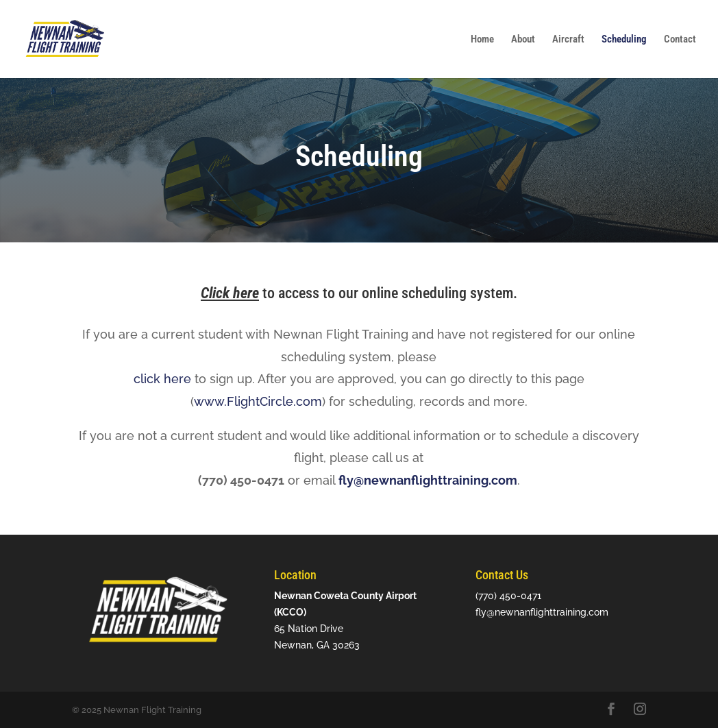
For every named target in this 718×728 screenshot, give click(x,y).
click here (162, 379)
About (523, 40)
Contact (680, 40)
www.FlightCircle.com (258, 401)
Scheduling (624, 40)
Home (482, 40)
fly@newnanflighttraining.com (428, 480)
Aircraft (568, 40)
